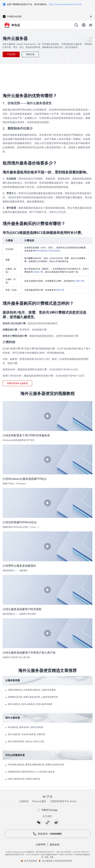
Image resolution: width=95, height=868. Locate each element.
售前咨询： (47, 834)
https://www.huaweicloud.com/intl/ (65, 4)
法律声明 (41, 845)
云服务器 (24, 801)
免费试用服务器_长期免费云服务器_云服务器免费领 (32, 690)
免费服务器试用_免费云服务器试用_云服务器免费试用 (33, 697)
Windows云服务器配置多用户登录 (18, 440)
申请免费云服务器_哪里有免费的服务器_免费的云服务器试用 (36, 765)
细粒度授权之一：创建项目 (15, 570)
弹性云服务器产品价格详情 (47, 251)
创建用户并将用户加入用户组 (16, 657)
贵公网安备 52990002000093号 (57, 861)
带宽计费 (60, 290)
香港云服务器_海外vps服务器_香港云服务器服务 (30, 704)
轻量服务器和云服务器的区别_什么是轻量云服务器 (31, 772)
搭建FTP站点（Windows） (15, 484)
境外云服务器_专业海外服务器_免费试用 (26, 734)
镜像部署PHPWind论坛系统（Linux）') (21, 527)
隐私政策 (55, 845)
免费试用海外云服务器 (17, 383)
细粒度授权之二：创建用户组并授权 (19, 614)
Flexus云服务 (39, 801)
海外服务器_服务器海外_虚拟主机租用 (25, 727)
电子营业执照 (31, 861)
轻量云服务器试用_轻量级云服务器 (24, 779)
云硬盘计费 (38, 272)
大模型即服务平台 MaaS (63, 801)
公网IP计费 (79, 281)
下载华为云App (48, 810)
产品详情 (11, 54)
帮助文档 (30, 54)
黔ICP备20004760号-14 (45, 852)
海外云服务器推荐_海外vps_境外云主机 (26, 741)
